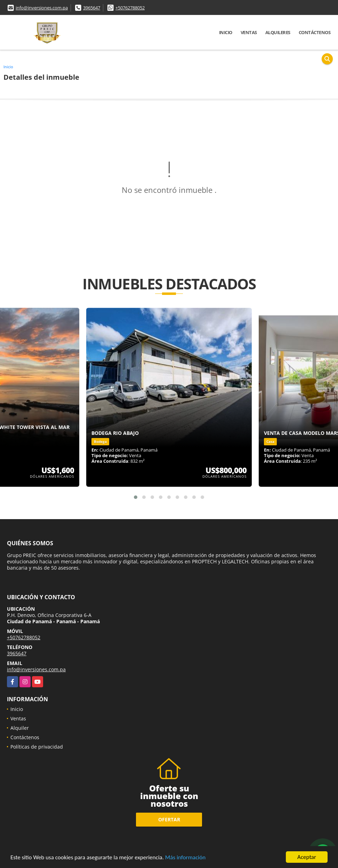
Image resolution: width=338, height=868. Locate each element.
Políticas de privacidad (37, 747)
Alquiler (20, 728)
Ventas (249, 32)
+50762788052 (130, 8)
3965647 (92, 8)
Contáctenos (315, 32)
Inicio (226, 32)
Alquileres (278, 32)
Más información (185, 858)
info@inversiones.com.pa (42, 8)
